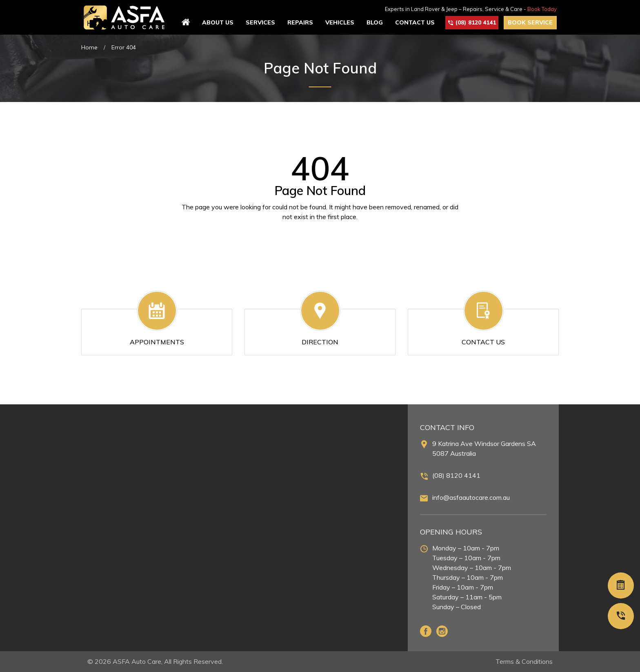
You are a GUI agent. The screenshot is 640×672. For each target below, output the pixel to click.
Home (89, 47)
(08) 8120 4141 (456, 475)
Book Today (542, 9)
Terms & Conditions (524, 661)
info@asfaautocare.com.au (471, 497)
